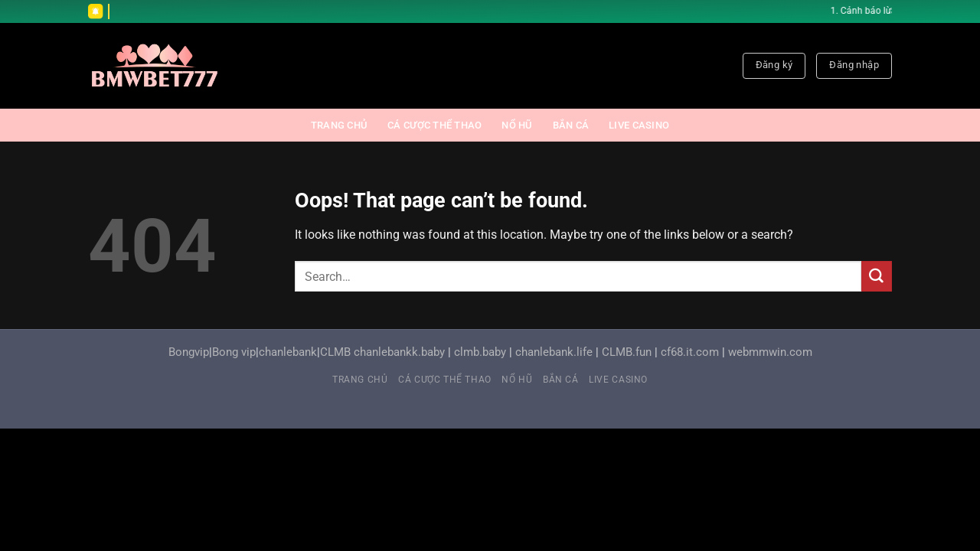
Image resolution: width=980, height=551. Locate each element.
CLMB (335, 352)
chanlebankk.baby (399, 352)
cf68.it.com (690, 352)
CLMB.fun (627, 352)
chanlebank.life (554, 352)
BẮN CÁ (571, 125)
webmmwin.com (770, 352)
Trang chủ (339, 125)
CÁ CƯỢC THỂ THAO (434, 125)
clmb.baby (480, 352)
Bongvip (189, 352)
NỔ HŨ (517, 125)
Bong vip (234, 352)
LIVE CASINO (639, 125)
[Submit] (877, 276)
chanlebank (288, 352)
